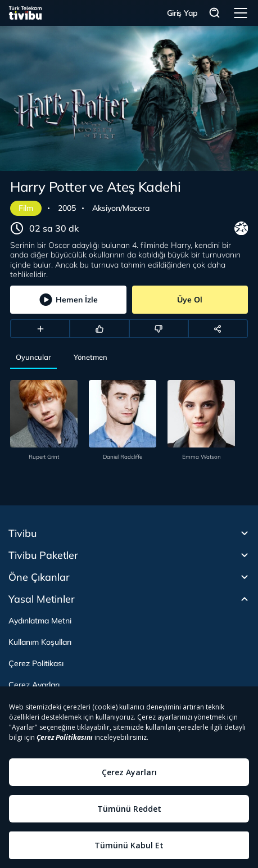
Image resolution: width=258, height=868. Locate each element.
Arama (215, 13)
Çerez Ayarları (34, 685)
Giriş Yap (182, 13)
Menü (241, 13)
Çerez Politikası (36, 663)
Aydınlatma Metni (40, 621)
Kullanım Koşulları (40, 642)
